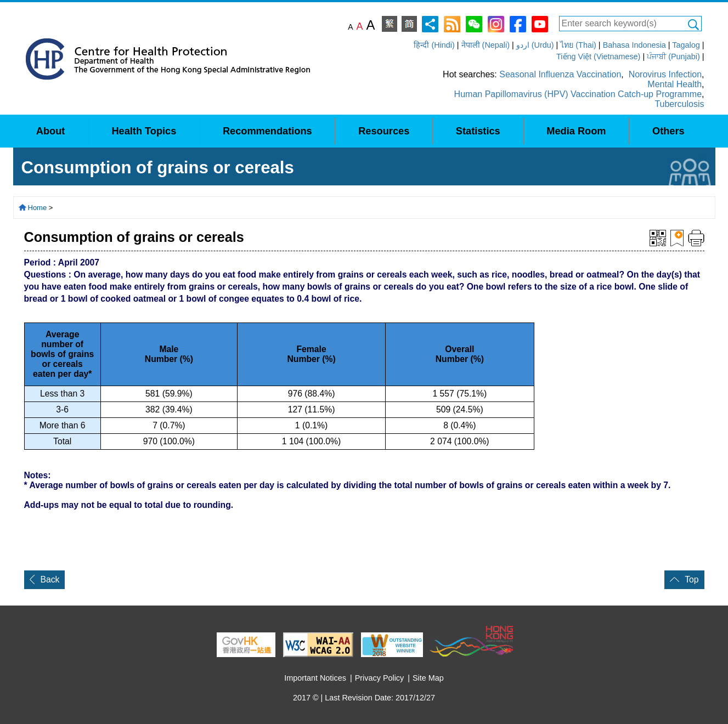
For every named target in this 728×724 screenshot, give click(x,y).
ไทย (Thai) (578, 45)
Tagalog (686, 45)
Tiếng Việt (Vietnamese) (598, 56)
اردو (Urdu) (535, 45)
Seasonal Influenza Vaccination (560, 74)
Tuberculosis (679, 104)
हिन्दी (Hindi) (434, 45)
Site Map (428, 678)
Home (38, 208)
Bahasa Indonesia (634, 45)
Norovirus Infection (665, 74)
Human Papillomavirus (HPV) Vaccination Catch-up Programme (578, 94)
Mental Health (675, 84)
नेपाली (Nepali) (486, 45)
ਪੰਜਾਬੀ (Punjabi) (673, 56)
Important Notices (315, 678)
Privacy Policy (380, 678)
